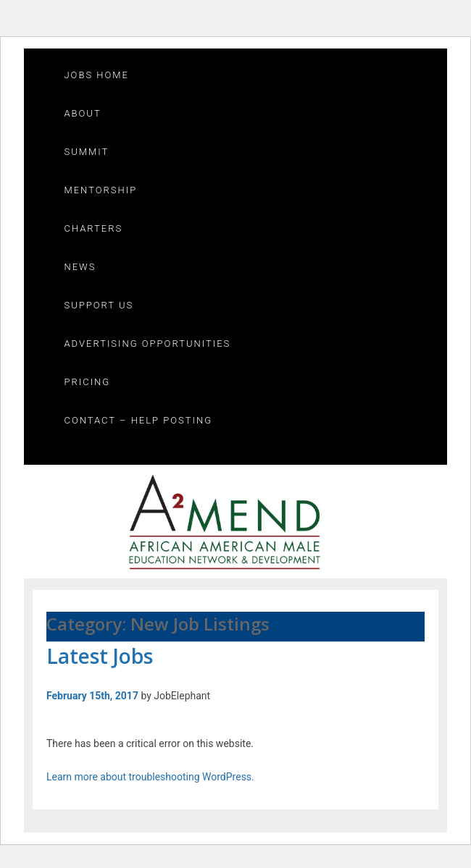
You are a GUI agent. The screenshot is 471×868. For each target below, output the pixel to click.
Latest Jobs (100, 656)
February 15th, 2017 (92, 696)
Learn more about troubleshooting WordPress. (150, 777)
